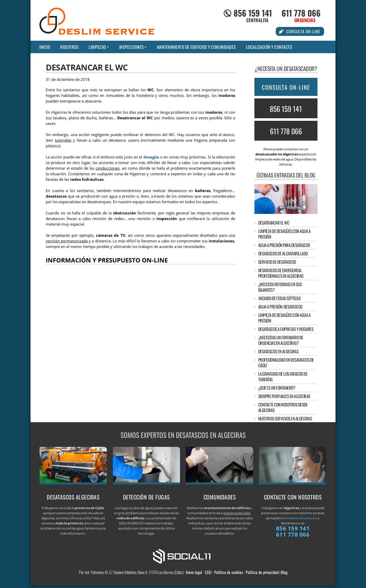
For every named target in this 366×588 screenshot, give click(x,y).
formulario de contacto (300, 518)
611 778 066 (301, 13)
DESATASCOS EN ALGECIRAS (278, 351)
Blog (284, 572)
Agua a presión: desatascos (280, 307)
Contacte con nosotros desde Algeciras (283, 407)
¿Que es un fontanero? (277, 388)
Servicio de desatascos (277, 262)
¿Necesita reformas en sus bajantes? (280, 287)
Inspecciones (132, 47)
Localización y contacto (269, 47)
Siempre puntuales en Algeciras (284, 396)
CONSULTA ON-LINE (286, 87)
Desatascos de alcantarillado (283, 253)
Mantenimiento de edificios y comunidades (196, 47)
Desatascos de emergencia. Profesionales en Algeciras (281, 273)
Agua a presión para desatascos (284, 245)
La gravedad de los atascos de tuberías (283, 377)
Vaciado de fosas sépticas (279, 298)
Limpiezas (97, 47)
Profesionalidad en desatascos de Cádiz (286, 363)
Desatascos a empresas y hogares (286, 329)
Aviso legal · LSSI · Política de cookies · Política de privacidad (232, 572)
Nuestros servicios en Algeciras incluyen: (285, 421)
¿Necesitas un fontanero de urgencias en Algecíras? (281, 340)
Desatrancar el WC (274, 223)
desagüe (151, 157)
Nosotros (69, 47)
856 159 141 (253, 13)
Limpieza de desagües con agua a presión (284, 234)
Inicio (45, 47)
